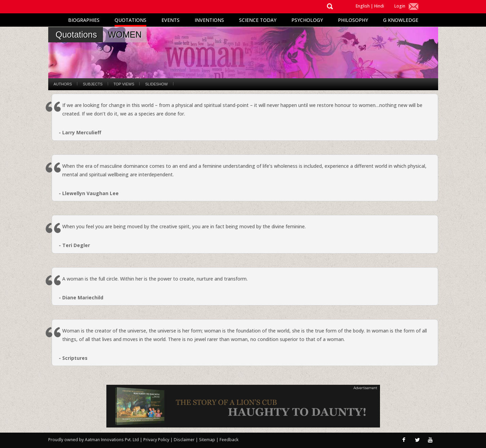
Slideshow (156, 84)
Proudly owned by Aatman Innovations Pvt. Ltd (94, 440)
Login (400, 6)
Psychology (307, 20)
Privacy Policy (157, 440)
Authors (63, 84)
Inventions (209, 20)
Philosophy (353, 20)
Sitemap (208, 440)
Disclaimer (184, 440)
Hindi (379, 6)
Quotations (130, 20)
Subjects (93, 84)
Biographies (84, 20)
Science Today (258, 20)
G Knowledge (401, 20)
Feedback (229, 440)
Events (170, 20)
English (363, 6)
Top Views (124, 84)
